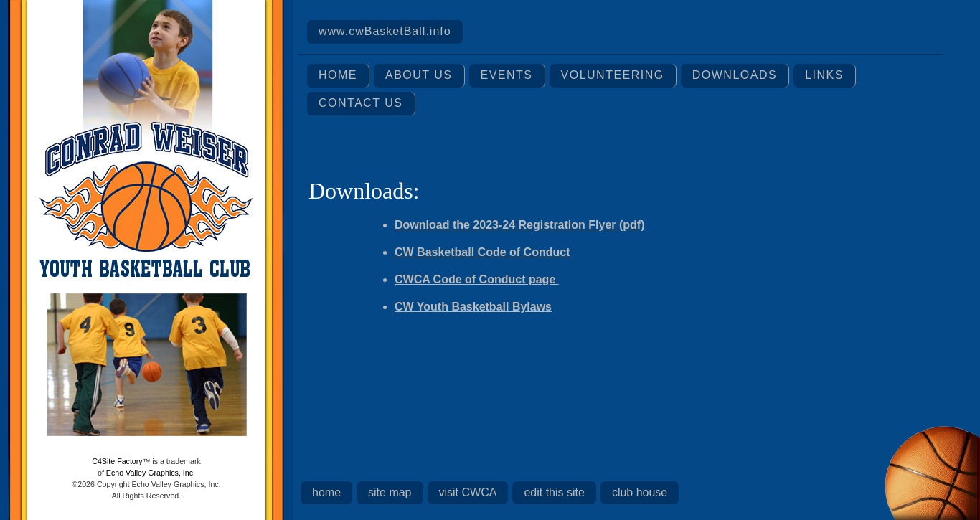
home (326, 492)
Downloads (735, 75)
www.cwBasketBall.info (385, 31)
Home (338, 75)
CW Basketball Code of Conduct (482, 252)
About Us (419, 75)
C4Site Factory (117, 461)
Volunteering (613, 75)
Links (824, 75)
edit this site (554, 492)
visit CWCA (468, 492)
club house (640, 492)
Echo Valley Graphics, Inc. (151, 473)
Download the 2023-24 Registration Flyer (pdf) (520, 225)
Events (507, 75)
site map (390, 492)
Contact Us (361, 103)
